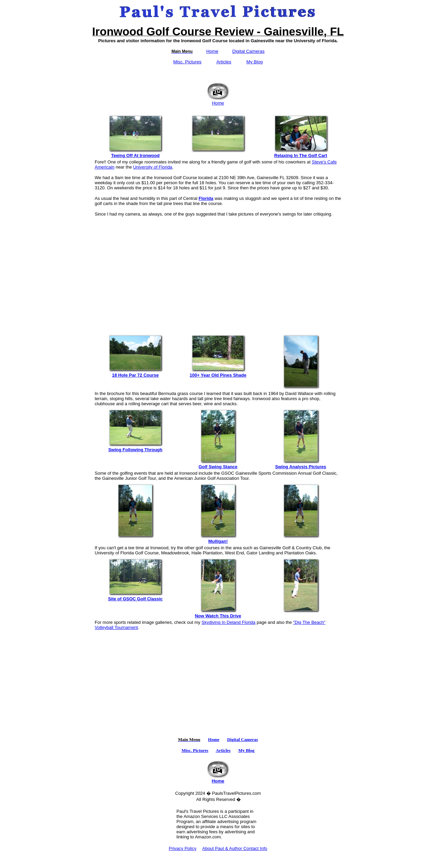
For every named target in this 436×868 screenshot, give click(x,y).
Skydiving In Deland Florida (229, 622)
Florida (206, 198)
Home (212, 51)
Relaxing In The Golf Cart (301, 153)
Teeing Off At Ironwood (135, 153)
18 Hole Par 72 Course (135, 373)
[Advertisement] (218, 272)
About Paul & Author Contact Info (235, 848)
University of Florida (153, 167)
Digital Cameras (248, 51)
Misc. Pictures (188, 62)
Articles (224, 62)
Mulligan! (218, 539)
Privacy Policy (182, 848)
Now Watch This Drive (218, 614)
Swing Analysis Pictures (301, 465)
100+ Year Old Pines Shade (218, 373)
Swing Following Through (135, 448)
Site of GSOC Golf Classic (135, 597)
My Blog (254, 62)
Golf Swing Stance (218, 465)
